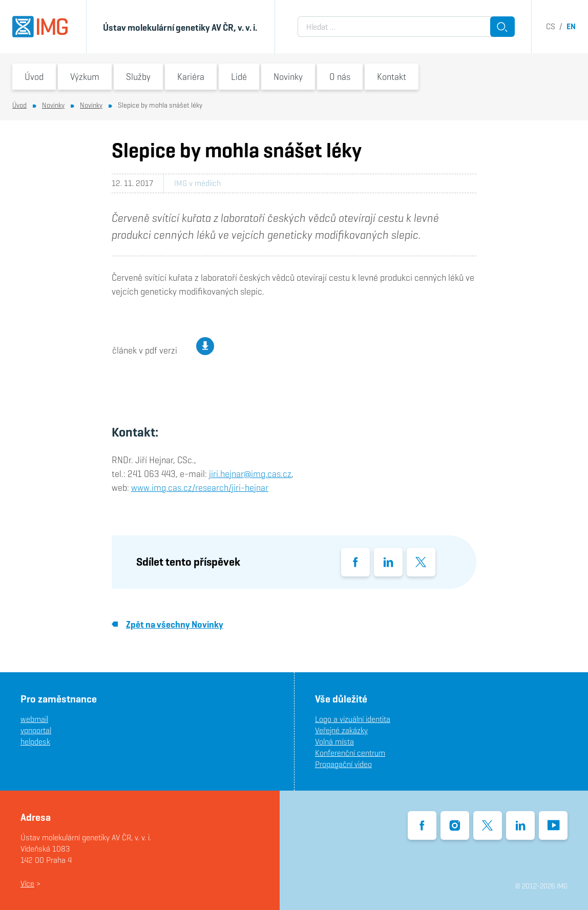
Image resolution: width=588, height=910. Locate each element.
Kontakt (392, 77)
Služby (138, 77)
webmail (34, 719)
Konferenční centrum (350, 753)
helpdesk (35, 742)
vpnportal (36, 730)
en (571, 26)
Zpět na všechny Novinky (167, 624)
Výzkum (85, 77)
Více (27, 884)
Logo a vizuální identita (353, 719)
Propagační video (343, 764)
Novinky (288, 77)
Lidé (239, 77)
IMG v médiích (197, 183)
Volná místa (334, 742)
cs (551, 26)
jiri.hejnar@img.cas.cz (250, 474)
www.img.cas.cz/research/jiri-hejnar (200, 488)
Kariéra (191, 77)
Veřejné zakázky (341, 730)
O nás (340, 77)
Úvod (34, 77)
